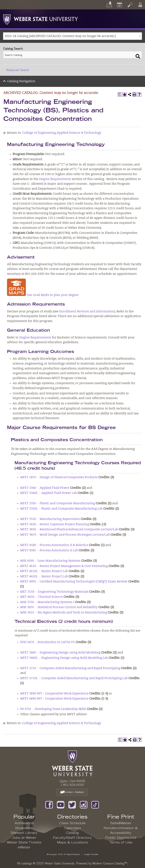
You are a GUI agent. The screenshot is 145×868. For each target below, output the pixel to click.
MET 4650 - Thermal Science (41, 597)
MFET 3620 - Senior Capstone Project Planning (55, 524)
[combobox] (72, 36)
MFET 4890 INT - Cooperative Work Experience (54, 699)
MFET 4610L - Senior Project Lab (44, 571)
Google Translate (91, 854)
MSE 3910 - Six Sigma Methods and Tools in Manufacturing (64, 613)
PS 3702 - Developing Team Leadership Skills (53, 709)
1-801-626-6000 (72, 785)
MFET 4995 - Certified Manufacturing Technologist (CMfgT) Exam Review (74, 582)
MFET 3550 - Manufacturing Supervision (50, 519)
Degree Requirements (55, 179)
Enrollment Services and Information (87, 312)
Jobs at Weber (24, 838)
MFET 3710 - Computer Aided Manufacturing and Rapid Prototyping (70, 668)
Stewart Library (24, 833)
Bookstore (24, 828)
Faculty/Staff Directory (72, 838)
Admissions (24, 823)
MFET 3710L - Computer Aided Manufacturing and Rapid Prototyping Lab (74, 678)
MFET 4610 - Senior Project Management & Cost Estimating (64, 566)
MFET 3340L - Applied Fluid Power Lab (49, 493)
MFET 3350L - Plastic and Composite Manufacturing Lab (61, 509)
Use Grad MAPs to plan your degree (43, 295)
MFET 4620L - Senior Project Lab (44, 577)
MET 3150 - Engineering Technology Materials (54, 592)
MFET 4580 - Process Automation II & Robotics (54, 545)
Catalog (72, 833)
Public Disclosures (121, 838)
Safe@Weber (121, 823)
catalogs (27, 863)
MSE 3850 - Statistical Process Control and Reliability (59, 607)
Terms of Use (121, 843)
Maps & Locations (72, 843)
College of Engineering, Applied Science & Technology (62, 133)
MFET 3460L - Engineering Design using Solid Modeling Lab (64, 658)
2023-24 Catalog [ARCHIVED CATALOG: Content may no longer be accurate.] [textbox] (60, 36)
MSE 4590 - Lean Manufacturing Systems (50, 561)
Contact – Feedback (72, 792)
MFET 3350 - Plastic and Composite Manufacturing (58, 504)
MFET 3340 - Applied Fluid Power (45, 488)
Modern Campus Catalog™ (110, 863)
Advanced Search (18, 70)
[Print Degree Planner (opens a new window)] (120, 94)
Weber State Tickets (24, 843)
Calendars (72, 828)
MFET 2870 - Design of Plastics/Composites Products (59, 477)
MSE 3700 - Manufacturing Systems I (47, 602)
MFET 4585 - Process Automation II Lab (49, 551)
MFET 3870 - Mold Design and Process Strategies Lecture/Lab (65, 535)
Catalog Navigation (21, 81)
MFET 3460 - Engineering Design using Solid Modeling (60, 653)
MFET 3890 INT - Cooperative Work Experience (54, 694)
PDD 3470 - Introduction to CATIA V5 (47, 642)
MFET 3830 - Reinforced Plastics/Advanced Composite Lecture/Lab (69, 530)
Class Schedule (72, 823)
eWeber (24, 847)
